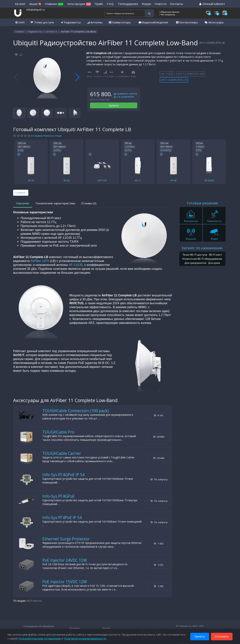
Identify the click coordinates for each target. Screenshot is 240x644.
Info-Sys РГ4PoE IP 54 (62, 518)
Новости (160, 4)
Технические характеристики (55, 203)
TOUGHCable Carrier (62, 453)
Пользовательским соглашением (40, 638)
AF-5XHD (209, 180)
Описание (23, 203)
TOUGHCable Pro (58, 432)
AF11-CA (102, 180)
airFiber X (52, 32)
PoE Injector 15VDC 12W (65, 582)
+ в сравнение (124, 97)
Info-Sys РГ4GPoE (58, 496)
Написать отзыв (52, 136)
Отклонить (222, 636)
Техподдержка (128, 4)
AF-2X (67, 180)
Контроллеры (187, 22)
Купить (114, 105)
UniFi (20, 22)
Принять (200, 636)
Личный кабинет (212, 4)
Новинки (54, 4)
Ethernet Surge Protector (66, 539)
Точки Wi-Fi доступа (195, 255)
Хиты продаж (79, 4)
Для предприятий (196, 263)
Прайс (99, 4)
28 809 (159, 437)
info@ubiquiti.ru (36, 9)
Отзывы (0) (89, 203)
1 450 (159, 544)
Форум (146, 4)
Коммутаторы (120, 22)
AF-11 (138, 180)
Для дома (214, 263)
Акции (35, 4)
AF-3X (31, 180)
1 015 (159, 565)
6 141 (159, 415)
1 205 (159, 586)
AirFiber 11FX (40, 261)
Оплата (106, 628)
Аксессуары (214, 22)
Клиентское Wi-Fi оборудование (202, 259)
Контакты (177, 4)
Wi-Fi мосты (34, 601)
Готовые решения (202, 203)
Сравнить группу (126, 94)
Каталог (20, 4)
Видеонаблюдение (153, 22)
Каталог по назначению (202, 248)
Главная (19, 32)
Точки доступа (42, 22)
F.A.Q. (110, 4)
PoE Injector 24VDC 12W (65, 560)
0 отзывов (36, 136)
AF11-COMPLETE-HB (191, 74)
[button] (77, 77)
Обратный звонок (169, 12)
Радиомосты (71, 22)
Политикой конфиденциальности (85, 638)
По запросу (159, 479)
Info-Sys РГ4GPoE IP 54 (63, 475)
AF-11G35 (167, 74)
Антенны (95, 22)
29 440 (159, 458)
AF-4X (174, 180)
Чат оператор (167, 14)
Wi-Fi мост (216, 255)
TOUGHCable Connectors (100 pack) (76, 411)
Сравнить (21, 193)
